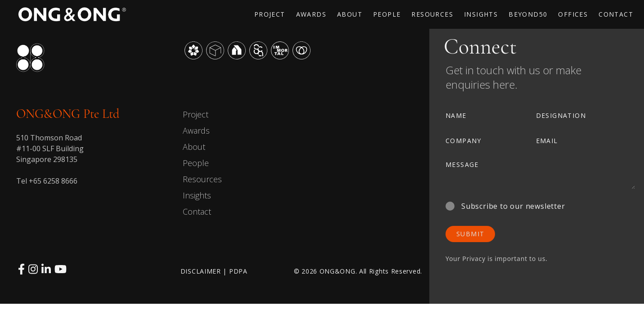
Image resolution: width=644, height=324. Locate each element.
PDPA (238, 271)
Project (196, 114)
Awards (196, 130)
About (194, 147)
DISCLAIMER (201, 271)
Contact (197, 211)
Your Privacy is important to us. (497, 259)
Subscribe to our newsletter (505, 206)
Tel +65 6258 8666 (47, 181)
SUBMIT (470, 234)
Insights (197, 195)
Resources (202, 179)
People (196, 163)
